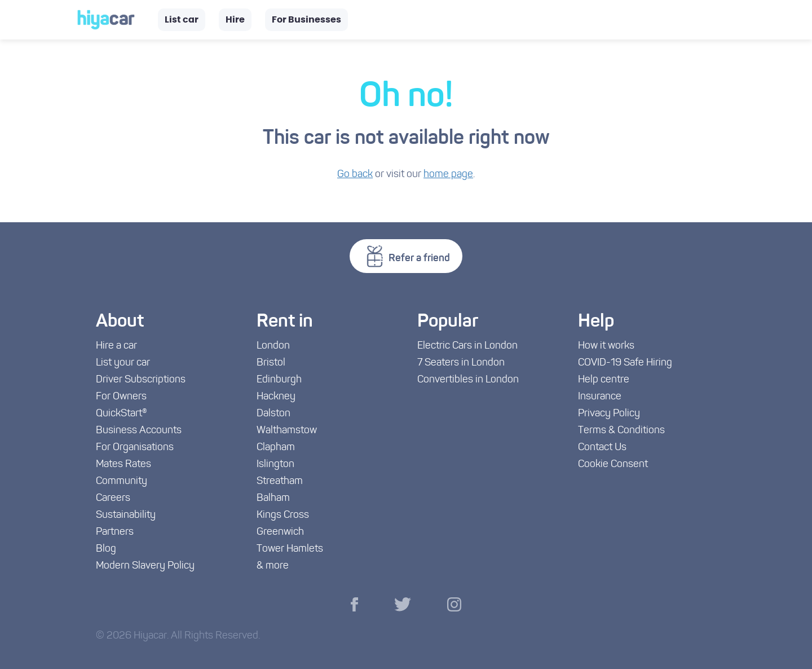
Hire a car (116, 346)
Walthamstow (287, 431)
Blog (106, 549)
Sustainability (126, 515)
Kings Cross (283, 515)
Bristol (271, 363)
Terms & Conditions (621, 431)
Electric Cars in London (467, 346)
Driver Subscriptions (141, 380)
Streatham (280, 481)
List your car (123, 363)
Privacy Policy (609, 414)
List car (182, 20)
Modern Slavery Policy (145, 566)
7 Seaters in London (461, 363)
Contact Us (602, 448)
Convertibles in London (468, 380)
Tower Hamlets (290, 549)
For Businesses (306, 20)
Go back (355, 175)
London (273, 346)
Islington (275, 465)
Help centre (604, 380)
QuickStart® (122, 414)
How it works (606, 346)
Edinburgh (279, 380)
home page (448, 175)
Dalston (273, 414)
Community (122, 481)
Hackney (276, 397)
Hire (235, 20)
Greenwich (280, 532)
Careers (113, 498)
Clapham (276, 448)
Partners (115, 532)
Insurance (600, 397)
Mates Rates (123, 465)
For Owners (121, 397)
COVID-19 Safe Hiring (625, 363)
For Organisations (135, 448)
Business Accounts (139, 431)
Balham (273, 498)
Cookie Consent (613, 465)
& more (273, 566)
